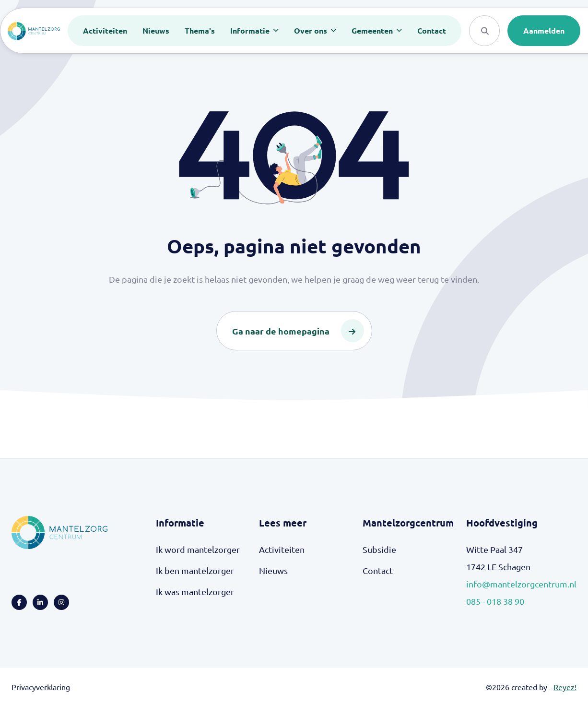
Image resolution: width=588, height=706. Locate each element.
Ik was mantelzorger (195, 592)
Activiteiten (105, 30)
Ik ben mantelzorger (195, 570)
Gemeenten (373, 30)
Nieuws (156, 30)
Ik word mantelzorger (198, 549)
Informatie (251, 30)
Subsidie (379, 549)
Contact (432, 30)
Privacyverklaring (41, 687)
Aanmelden (544, 30)
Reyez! (565, 687)
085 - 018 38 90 (495, 601)
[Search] (484, 31)
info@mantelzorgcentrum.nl (521, 584)
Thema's (200, 30)
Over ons (312, 30)
